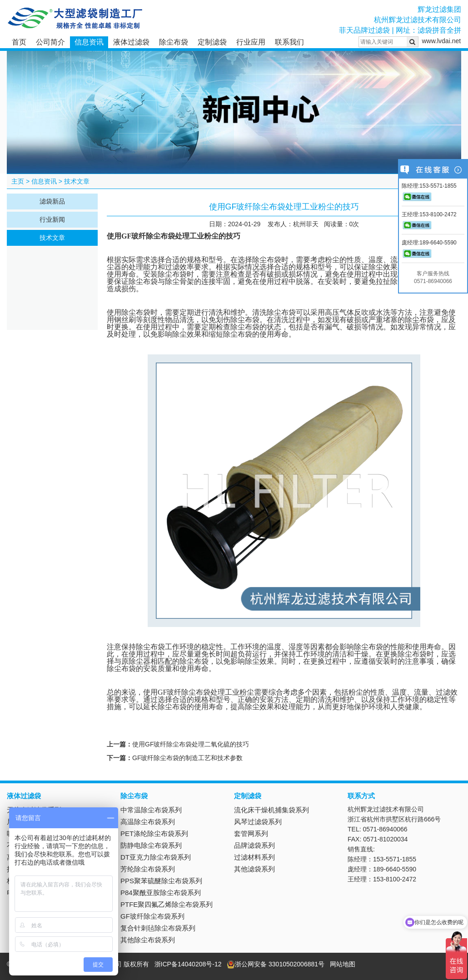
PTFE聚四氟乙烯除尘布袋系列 (167, 904)
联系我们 (289, 42)
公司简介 (50, 42)
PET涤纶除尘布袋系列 (154, 833)
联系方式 (361, 796)
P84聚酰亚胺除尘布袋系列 (161, 893)
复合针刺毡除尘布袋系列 (158, 928)
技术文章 (77, 181)
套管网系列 (251, 833)
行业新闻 (52, 219)
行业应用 (251, 42)
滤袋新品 (52, 201)
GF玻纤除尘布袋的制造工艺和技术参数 (187, 758)
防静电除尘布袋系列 (151, 845)
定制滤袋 (212, 42)
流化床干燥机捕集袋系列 (271, 810)
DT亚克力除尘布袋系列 (156, 857)
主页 (18, 181)
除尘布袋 (174, 42)
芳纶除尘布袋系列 (148, 869)
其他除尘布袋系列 (148, 940)
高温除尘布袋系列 (148, 822)
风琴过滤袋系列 (258, 822)
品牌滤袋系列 (254, 845)
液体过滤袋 (131, 42)
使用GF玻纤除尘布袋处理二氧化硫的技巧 (191, 744)
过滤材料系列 (254, 857)
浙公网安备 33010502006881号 (276, 964)
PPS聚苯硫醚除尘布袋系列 (161, 881)
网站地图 (343, 964)
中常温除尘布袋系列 (151, 810)
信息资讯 (89, 42)
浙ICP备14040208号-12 (188, 964)
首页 (19, 42)
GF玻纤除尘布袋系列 (152, 916)
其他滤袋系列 (254, 869)
